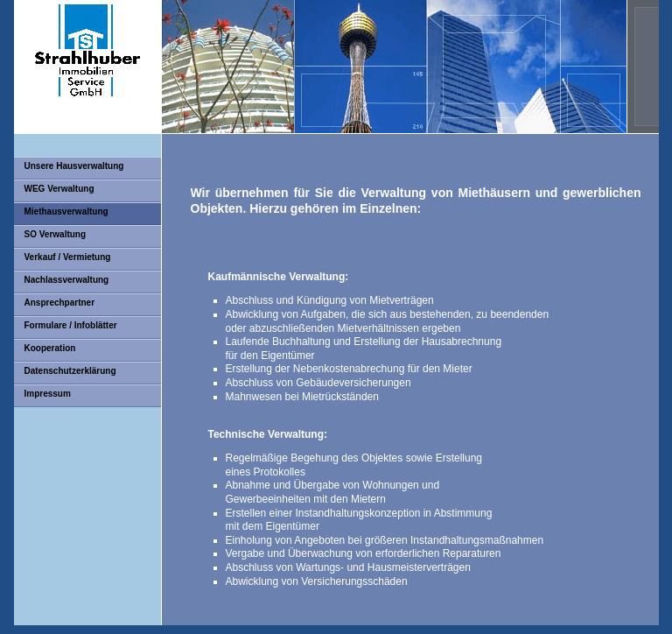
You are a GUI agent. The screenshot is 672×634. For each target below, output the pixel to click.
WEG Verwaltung (59, 189)
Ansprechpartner (60, 303)
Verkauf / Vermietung (68, 257)
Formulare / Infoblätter (71, 325)
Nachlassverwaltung (67, 280)
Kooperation (50, 348)
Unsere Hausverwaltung (74, 166)
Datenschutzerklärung (70, 371)
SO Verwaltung (56, 234)
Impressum (48, 394)
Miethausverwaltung (66, 211)
